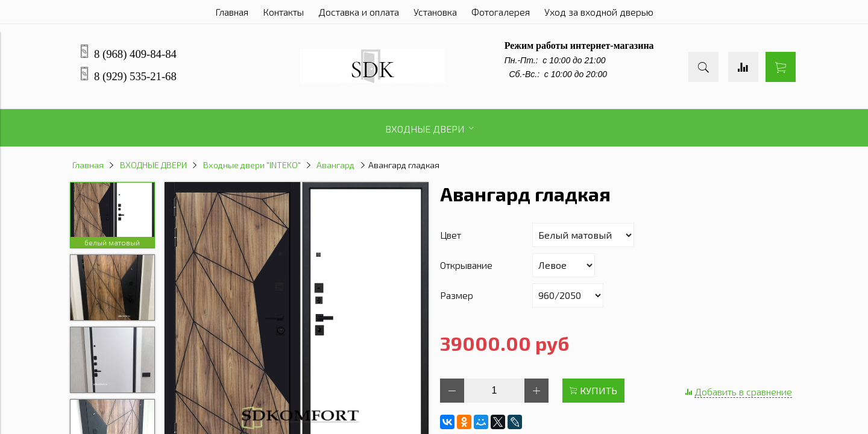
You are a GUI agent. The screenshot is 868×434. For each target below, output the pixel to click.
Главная (232, 12)
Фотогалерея (501, 12)
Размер (457, 295)
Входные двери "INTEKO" (252, 165)
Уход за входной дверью (599, 12)
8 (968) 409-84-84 (135, 54)
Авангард (335, 165)
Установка (435, 12)
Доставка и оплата (359, 12)
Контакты (283, 12)
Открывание (466, 265)
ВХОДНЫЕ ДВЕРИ (153, 165)
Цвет (451, 235)
